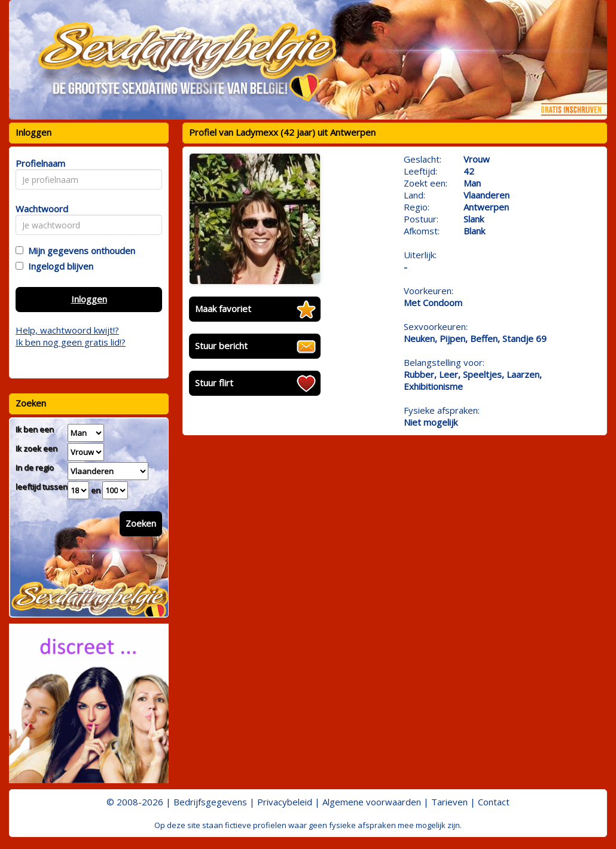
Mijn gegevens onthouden (79, 251)
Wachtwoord (39, 209)
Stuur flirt (214, 383)
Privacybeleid (285, 802)
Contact (494, 802)
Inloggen (89, 299)
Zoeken (141, 523)
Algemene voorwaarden (372, 802)
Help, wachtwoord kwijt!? (67, 330)
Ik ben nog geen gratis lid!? (71, 342)
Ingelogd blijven (58, 266)
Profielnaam (39, 163)
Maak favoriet (223, 309)
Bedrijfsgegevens (210, 802)
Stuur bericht (221, 346)
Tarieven (449, 802)
